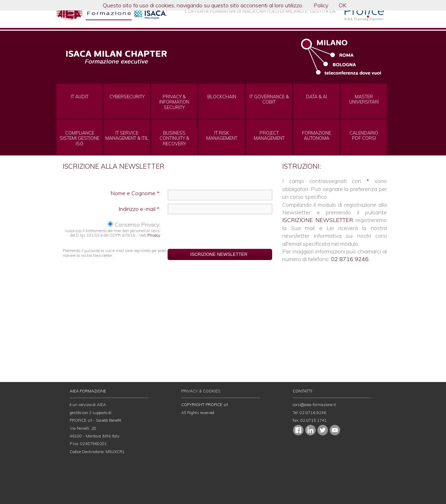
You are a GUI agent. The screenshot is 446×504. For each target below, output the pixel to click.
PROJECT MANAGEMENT (269, 136)
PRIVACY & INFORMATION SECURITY (174, 102)
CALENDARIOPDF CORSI (364, 136)
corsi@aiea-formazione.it (314, 405)
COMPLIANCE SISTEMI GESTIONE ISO (79, 138)
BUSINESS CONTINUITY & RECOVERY (174, 138)
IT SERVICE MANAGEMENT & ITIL (127, 136)
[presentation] (220, 232)
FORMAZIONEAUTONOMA (317, 136)
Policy (321, 5)
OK (343, 5)
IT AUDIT (80, 97)
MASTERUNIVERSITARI (364, 99)
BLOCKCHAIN (222, 97)
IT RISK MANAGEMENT (222, 136)
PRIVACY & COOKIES (201, 391)
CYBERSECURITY (127, 97)
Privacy (154, 235)
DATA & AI (316, 97)
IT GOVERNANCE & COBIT (269, 99)
